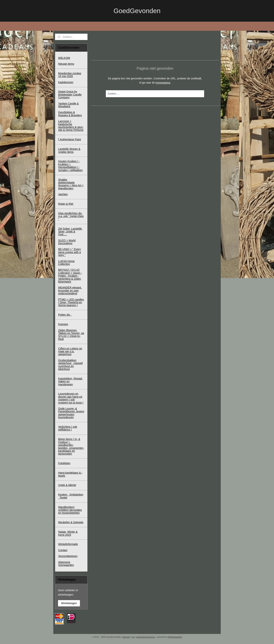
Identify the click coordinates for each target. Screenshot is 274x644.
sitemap (126, 637)
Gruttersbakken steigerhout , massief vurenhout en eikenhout (70, 365)
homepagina (163, 83)
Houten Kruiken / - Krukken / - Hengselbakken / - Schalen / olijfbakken (70, 166)
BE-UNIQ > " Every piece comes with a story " (70, 252)
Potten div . (65, 315)
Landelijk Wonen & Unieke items (69, 150)
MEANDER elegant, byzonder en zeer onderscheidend (70, 290)
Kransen (63, 324)
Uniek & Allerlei (67, 485)
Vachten (63, 194)
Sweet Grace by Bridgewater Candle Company (70, 94)
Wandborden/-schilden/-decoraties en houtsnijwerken (70, 510)
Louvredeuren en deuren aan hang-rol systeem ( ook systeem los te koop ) (71, 398)
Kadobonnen (66, 82)
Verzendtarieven (68, 556)
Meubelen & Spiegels (71, 522)
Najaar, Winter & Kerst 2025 (68, 533)
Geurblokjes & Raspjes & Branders (70, 114)
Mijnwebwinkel (175, 637)
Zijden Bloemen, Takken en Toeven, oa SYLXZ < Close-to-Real (71, 335)
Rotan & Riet (66, 204)
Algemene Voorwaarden (66, 564)
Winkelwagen (69, 603)
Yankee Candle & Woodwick (68, 105)
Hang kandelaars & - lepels (70, 474)
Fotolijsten (64, 463)
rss (133, 637)
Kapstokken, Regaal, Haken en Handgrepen (70, 381)
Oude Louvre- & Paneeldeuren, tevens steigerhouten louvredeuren (71, 413)
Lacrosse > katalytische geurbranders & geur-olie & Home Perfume (71, 126)
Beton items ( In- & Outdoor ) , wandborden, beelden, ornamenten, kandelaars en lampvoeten (71, 446)
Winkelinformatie (68, 544)
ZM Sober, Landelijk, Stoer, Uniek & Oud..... (70, 232)
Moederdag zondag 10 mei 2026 (70, 75)
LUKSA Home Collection (66, 263)
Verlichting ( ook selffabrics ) (68, 428)
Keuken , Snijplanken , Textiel (71, 496)
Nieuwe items (66, 64)
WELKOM (64, 58)
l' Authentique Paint (70, 139)
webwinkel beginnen (146, 637)
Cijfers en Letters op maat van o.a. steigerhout (70, 351)
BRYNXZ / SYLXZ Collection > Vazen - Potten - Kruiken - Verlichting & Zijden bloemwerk (70, 276)
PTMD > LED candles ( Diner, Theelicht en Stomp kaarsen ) (71, 302)
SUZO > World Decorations (67, 242)
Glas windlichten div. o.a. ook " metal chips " (71, 216)
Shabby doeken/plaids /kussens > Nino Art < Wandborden (71, 184)
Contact (63, 550)
